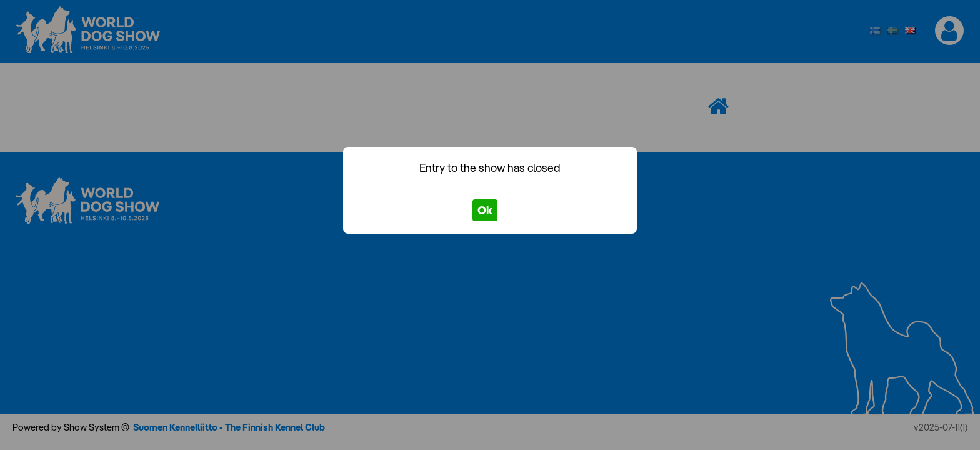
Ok (485, 210)
